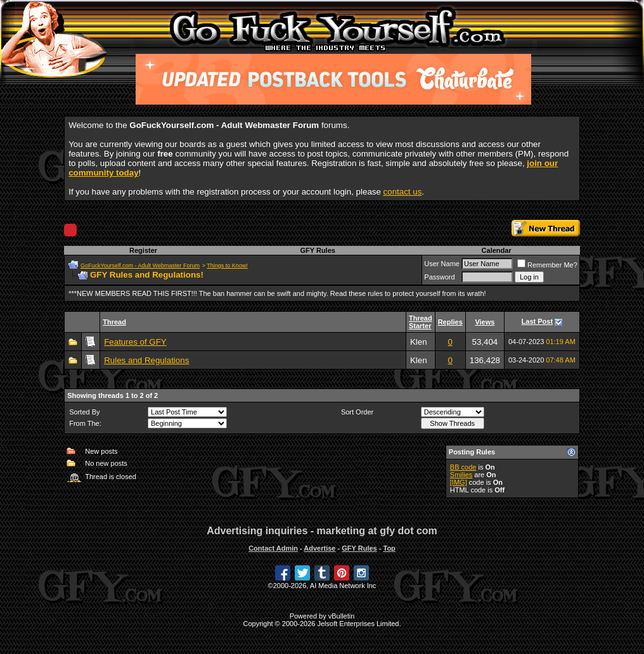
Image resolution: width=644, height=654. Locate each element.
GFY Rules (317, 250)
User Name (442, 264)
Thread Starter (421, 322)
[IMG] (459, 482)
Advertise (319, 548)
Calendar (497, 250)
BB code (463, 467)
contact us (403, 192)
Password (439, 277)
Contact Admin (273, 548)
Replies (450, 322)
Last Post (538, 321)
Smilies (461, 475)
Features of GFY (135, 342)
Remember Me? (547, 265)
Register (143, 250)
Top (389, 548)
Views (485, 322)
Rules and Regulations (146, 360)
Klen (419, 342)
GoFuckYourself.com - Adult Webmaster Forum (140, 266)
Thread (114, 322)
